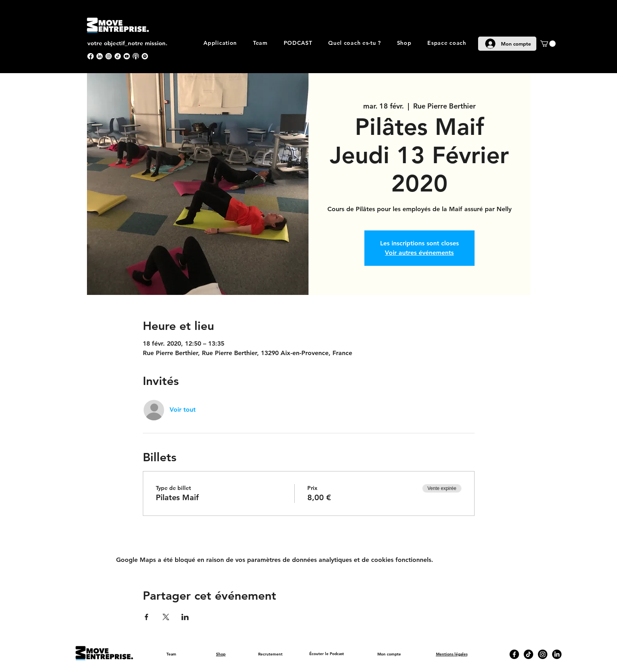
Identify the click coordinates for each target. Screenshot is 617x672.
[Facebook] (91, 56)
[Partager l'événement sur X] (166, 617)
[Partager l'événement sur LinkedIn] (185, 617)
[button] (548, 44)
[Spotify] (145, 56)
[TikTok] (118, 56)
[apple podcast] (136, 56)
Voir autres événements (419, 253)
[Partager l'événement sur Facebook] (147, 617)
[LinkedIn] (100, 56)
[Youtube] (127, 56)
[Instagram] (109, 56)
